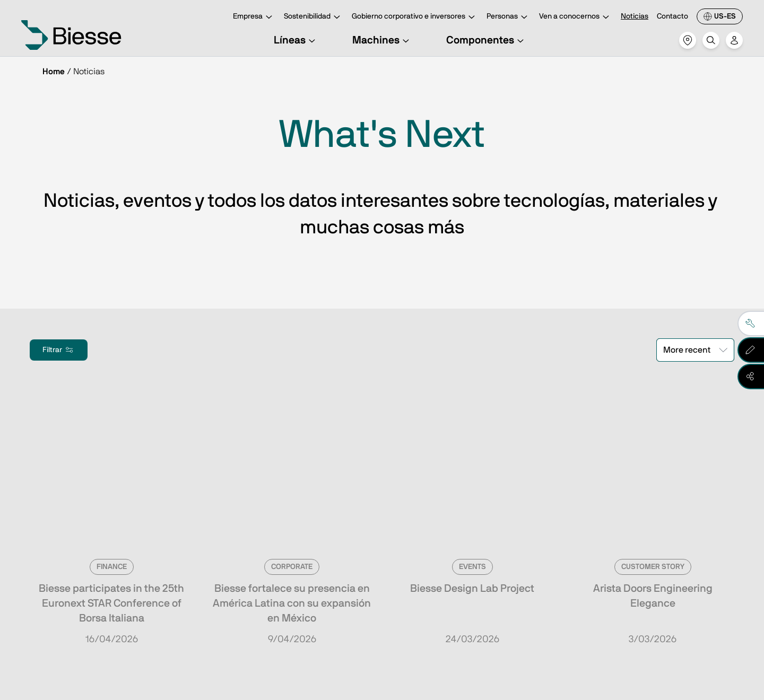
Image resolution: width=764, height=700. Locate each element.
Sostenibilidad (314, 17)
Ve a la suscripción (112, 593)
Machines (382, 40)
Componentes (487, 40)
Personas (509, 17)
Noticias (635, 16)
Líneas (296, 40)
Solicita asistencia (466, 593)
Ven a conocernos (576, 17)
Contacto (672, 16)
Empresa (254, 17)
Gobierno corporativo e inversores (415, 17)
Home (54, 72)
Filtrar (59, 350)
